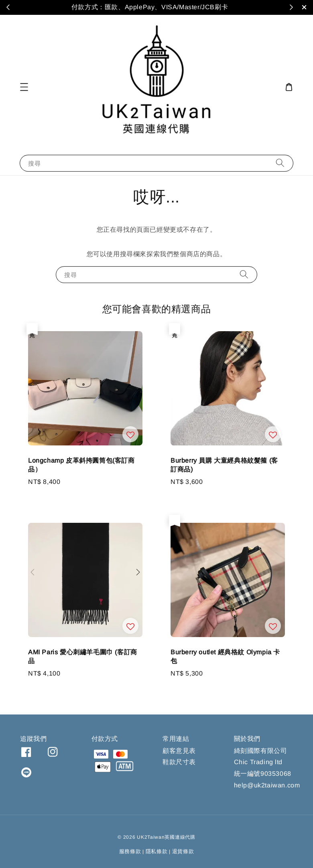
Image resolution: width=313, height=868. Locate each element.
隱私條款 (157, 851)
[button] (24, 87)
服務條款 (130, 851)
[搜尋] (280, 163)
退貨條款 (183, 851)
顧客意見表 (179, 751)
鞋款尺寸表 (179, 762)
